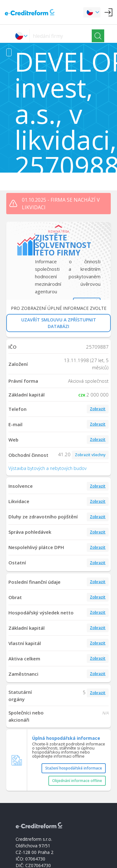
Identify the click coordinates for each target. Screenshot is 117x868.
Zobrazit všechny (90, 455)
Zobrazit (98, 409)
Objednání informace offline (77, 781)
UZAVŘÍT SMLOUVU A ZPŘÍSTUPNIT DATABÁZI (59, 323)
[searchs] (61, 36)
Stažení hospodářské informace (74, 768)
